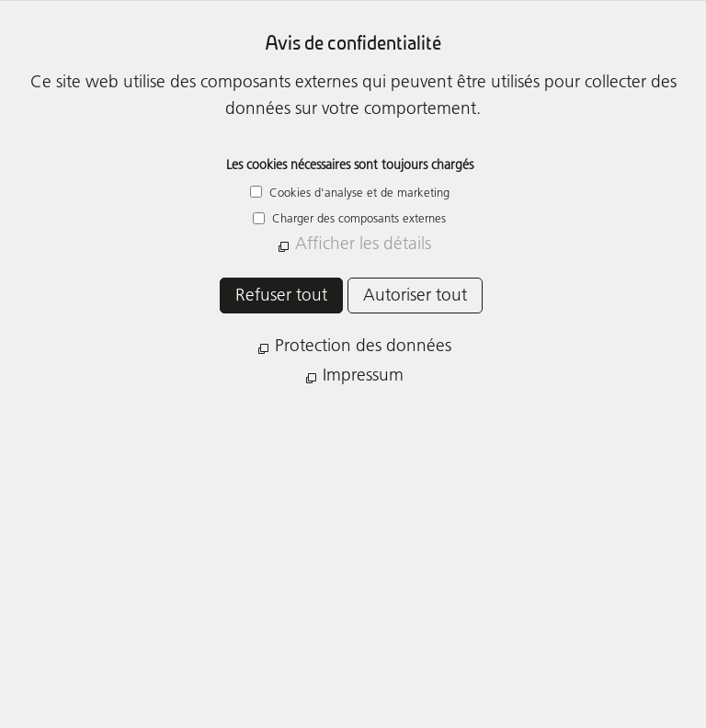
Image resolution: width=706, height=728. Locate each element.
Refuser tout (281, 295)
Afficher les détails (363, 243)
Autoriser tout (415, 295)
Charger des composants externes (357, 218)
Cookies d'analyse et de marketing (358, 192)
